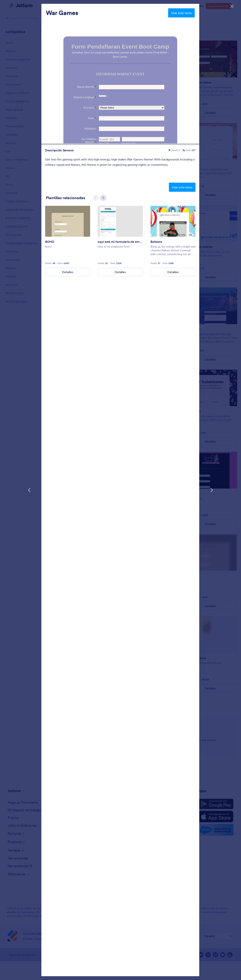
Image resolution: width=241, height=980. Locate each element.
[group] (68, 240)
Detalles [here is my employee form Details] (120, 271)
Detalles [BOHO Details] (68, 271)
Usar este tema (181, 13)
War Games (62, 13)
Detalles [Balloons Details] (173, 271)
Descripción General (59, 150)
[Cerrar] (232, 6)
